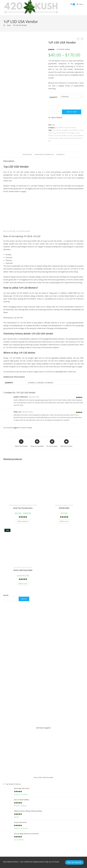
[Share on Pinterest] (52, 443)
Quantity (53, 97)
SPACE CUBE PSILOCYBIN (23, 570)
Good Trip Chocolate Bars (23, 508)
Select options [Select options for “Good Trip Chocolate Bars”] (23, 521)
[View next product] (82, 39)
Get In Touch (74, 857)
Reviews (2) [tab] (60, 155)
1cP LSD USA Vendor (20, 25)
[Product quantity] (54, 111)
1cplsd (61, 138)
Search (6, 595)
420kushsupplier (14, 505)
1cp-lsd (70, 135)
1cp (54, 130)
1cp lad (58, 130)
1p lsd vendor (68, 138)
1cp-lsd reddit (53, 138)
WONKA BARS (64, 508)
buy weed (38, 323)
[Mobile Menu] (79, 4)
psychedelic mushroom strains (66, 128)
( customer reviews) (63, 49)
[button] (55, 118)
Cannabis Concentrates (72, 310)
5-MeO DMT (72, 293)
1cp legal (64, 130)
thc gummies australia (57, 358)
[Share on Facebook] (37, 443)
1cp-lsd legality (78, 135)
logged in (16, 428)
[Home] (4, 25)
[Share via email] (66, 443)
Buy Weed (59, 372)
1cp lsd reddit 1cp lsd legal (65, 133)
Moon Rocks (69, 296)
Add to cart (72, 112)
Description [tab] (27, 155)
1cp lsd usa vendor (60, 135)
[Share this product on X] (21, 443)
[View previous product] (78, 39)
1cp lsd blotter (73, 130)
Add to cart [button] (64, 521)
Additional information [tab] (44, 155)
